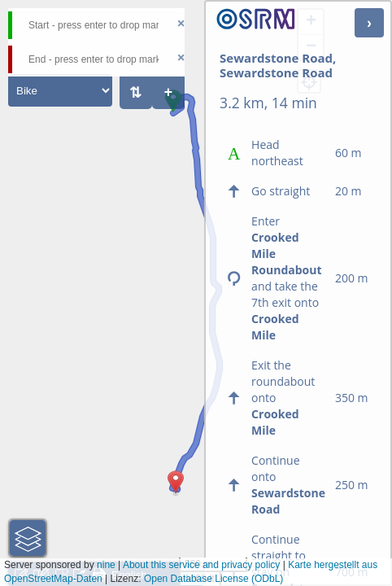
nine (106, 565)
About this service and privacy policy (201, 565)
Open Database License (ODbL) (213, 579)
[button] (173, 112)
